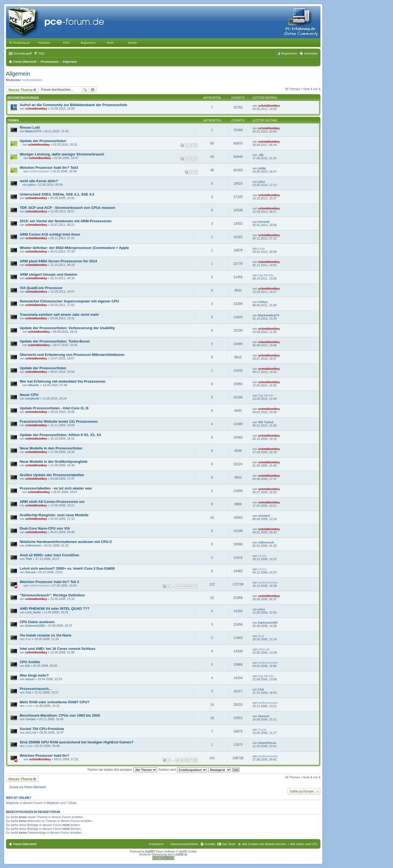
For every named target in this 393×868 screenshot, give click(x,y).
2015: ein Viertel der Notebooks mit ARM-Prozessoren (65, 221)
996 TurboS (266, 422)
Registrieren (88, 43)
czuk (261, 248)
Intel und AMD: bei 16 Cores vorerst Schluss (57, 649)
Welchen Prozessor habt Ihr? (44, 756)
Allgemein (18, 74)
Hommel (264, 716)
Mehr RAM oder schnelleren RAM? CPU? (55, 702)
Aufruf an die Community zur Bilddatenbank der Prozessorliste (73, 105)
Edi (28, 666)
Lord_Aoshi (33, 612)
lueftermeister (33, 80)
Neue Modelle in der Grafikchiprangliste (53, 462)
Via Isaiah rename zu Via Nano (45, 635)
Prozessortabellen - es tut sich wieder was (56, 488)
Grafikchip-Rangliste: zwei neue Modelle (54, 515)
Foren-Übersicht (25, 844)
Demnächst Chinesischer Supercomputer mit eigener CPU (69, 301)
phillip (262, 168)
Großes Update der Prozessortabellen (52, 475)
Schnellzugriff (23, 53)
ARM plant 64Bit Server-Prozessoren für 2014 (58, 261)
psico (32, 185)
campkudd (32, 398)
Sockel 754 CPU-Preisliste (42, 729)
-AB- (261, 155)
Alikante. (34, 385)
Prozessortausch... (36, 689)
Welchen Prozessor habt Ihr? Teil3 (49, 168)
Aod (28, 639)
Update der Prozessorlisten (43, 141)
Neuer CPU (29, 395)
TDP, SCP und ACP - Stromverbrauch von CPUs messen (67, 208)
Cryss (262, 556)
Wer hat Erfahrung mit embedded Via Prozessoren (62, 381)
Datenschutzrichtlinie (184, 844)
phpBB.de (181, 855)
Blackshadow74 (269, 315)
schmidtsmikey (36, 109)
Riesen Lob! (30, 127)
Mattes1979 (33, 131)
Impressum (156, 844)
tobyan (30, 679)
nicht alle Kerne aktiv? (39, 181)
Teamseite (44, 43)
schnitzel (264, 516)
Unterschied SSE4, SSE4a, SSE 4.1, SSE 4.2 (57, 194)
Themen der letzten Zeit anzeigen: (122, 770)
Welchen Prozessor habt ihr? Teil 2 (49, 582)
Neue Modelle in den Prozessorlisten (51, 448)
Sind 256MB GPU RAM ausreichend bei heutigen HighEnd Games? (77, 742)
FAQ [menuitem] (41, 53)
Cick (28, 692)
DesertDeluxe (267, 743)
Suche (85, 90)
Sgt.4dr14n (266, 275)
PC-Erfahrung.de (20, 43)
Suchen (132, 43)
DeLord (30, 572)
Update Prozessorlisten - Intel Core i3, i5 (54, 408)
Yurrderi (31, 719)
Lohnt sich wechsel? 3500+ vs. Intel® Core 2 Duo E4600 (67, 568)
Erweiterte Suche (93, 90)
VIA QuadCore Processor (41, 288)
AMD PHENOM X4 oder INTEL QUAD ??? (54, 609)
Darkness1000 (35, 626)
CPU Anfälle (30, 662)
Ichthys (263, 302)
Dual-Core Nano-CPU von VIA (45, 528)
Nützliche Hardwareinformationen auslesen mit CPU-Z (66, 542)
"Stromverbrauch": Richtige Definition (52, 595)
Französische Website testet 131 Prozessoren (59, 421)
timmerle (264, 222)
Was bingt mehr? (34, 675)
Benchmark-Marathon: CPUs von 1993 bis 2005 (60, 715)
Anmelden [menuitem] (311, 53)
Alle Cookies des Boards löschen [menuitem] (264, 844)
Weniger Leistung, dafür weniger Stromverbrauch (62, 154)
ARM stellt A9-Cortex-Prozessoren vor (52, 502)
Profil (110, 43)
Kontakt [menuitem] (210, 844)
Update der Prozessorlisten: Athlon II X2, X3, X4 (60, 435)
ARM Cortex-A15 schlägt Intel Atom (50, 234)
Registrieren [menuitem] (289, 53)
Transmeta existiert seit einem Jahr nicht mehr (59, 315)
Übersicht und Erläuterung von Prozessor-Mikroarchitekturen (72, 355)
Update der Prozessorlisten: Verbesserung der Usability (67, 328)
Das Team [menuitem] (229, 844)
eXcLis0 (264, 649)
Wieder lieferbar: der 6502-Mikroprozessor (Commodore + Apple (74, 248)
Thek (29, 559)
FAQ (66, 43)
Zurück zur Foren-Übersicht (28, 787)
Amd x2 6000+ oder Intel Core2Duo (49, 555)
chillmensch (33, 545)
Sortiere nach (182, 770)
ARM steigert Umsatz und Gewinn (48, 274)
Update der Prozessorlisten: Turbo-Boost (55, 341)
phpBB (149, 852)
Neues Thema (20, 90)
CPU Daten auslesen (37, 622)
